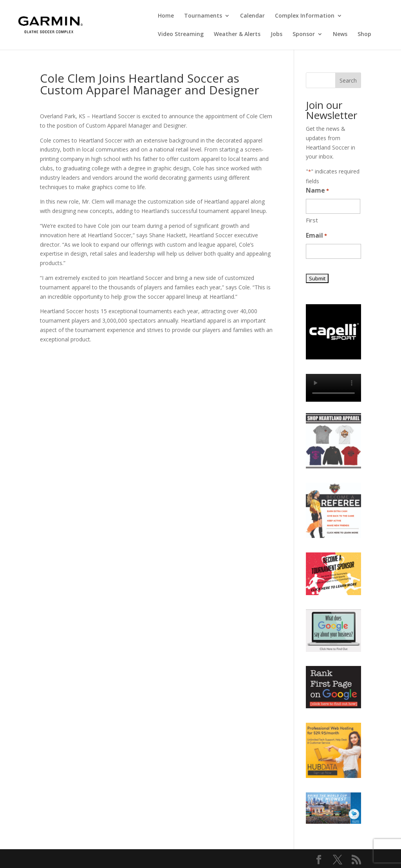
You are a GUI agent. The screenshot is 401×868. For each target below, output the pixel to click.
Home (166, 16)
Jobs (276, 34)
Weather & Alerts (237, 34)
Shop (364, 34)
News (340, 34)
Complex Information (305, 16)
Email (316, 236)
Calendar (252, 16)
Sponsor (304, 34)
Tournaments (203, 16)
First (312, 220)
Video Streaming (181, 34)
